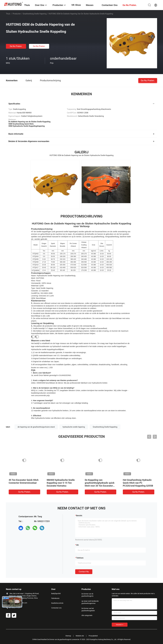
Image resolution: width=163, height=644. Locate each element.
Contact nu (84, 572)
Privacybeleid (93, 636)
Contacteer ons (56, 608)
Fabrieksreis (55, 598)
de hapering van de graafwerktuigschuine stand (36, 427)
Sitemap (68, 636)
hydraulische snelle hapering (74, 427)
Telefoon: (80, 558)
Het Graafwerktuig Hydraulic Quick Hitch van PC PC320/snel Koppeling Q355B (138, 483)
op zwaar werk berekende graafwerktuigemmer (90, 602)
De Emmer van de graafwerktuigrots (87, 595)
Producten (17, 14)
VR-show (76, 5)
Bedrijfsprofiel (56, 594)
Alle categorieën (87, 615)
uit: (78, 545)
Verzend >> (120, 625)
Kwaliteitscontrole (57, 603)
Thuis (8, 14)
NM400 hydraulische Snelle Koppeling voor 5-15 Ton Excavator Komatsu (61, 483)
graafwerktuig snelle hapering (35, 14)
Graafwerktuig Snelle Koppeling (105, 427)
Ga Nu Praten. (16, 46)
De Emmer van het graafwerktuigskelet (88, 610)
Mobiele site (80, 636)
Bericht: (79, 516)
